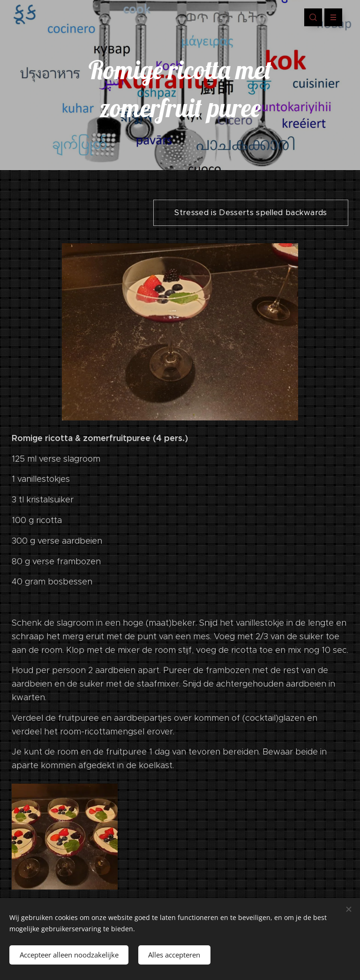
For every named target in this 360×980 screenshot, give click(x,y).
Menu (330, 17)
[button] (313, 17)
